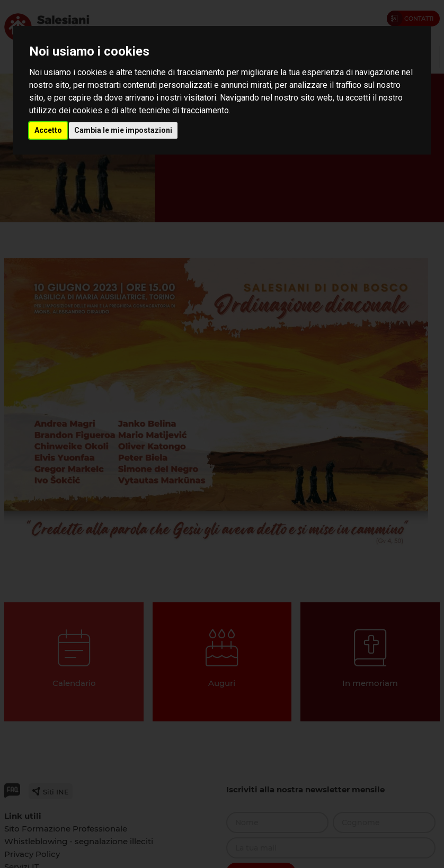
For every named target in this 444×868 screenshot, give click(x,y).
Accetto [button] (48, 130)
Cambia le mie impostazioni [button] (123, 130)
